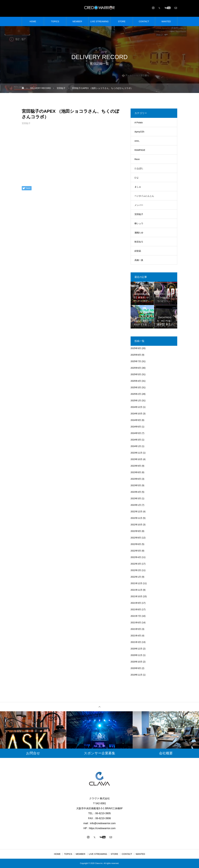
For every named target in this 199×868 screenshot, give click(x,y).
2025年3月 (136, 387)
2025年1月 (136, 400)
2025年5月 (136, 374)
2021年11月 (136, 590)
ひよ (137, 178)
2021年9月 (136, 603)
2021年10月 (136, 596)
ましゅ (138, 187)
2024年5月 (136, 433)
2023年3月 (136, 498)
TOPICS (55, 21)
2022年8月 (136, 538)
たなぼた (139, 168)
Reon (137, 159)
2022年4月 (136, 557)
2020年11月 (136, 655)
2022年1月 (136, 577)
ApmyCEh (139, 132)
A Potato (139, 123)
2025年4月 (136, 381)
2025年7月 (136, 361)
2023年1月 (136, 505)
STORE (122, 21)
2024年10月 (136, 414)
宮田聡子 (26, 123)
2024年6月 (136, 427)
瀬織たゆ (139, 233)
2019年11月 (136, 675)
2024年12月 (136, 407)
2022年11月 (136, 518)
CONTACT (144, 21)
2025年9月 (136, 348)
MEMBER (77, 21)
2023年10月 (136, 459)
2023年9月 (136, 466)
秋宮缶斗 (139, 242)
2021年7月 (136, 616)
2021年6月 (136, 623)
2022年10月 (136, 525)
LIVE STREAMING (99, 21)
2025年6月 (136, 368)
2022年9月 (136, 531)
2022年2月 (136, 570)
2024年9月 (136, 420)
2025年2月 (136, 394)
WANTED (166, 21)
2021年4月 (136, 636)
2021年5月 (136, 629)
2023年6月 (136, 479)
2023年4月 (136, 492)
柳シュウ (139, 223)
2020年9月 (136, 668)
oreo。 (138, 141)
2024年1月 (136, 446)
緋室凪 (138, 251)
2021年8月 (136, 609)
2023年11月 (136, 453)
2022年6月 (136, 544)
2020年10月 (136, 662)
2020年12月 (136, 649)
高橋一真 (139, 260)
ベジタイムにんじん (144, 196)
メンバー (139, 205)
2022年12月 (136, 512)
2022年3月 (136, 564)
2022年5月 (136, 551)
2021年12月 (136, 583)
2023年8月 (136, 472)
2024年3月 (136, 440)
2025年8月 (136, 355)
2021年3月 (136, 642)
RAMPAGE (140, 150)
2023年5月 (136, 485)
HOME (33, 21)
